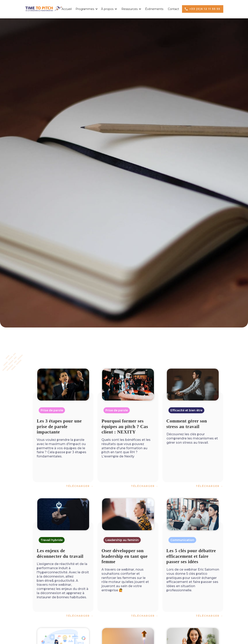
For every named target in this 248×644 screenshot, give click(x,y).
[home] (43, 8)
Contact (173, 9)
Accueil (67, 9)
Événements (154, 9)
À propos (107, 9)
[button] (85, 9)
